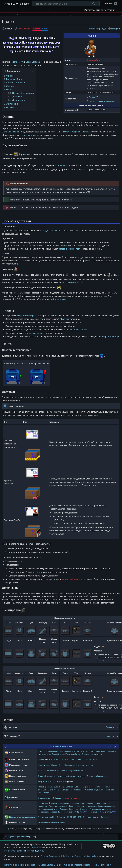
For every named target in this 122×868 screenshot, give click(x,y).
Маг (110, 802)
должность (18, 62)
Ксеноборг (43, 805)
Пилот (72, 759)
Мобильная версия (102, 864)
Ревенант (64, 808)
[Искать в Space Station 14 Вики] (66, 4)
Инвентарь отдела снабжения (102, 101)
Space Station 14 (34, 62)
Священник (67, 789)
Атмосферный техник (66, 775)
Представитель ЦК (47, 816)
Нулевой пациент (94, 802)
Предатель (43, 802)
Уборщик (42, 789)
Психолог (80, 764)
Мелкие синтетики (72, 797)
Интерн (89, 764)
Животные (43, 822)
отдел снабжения (34, 333)
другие (40, 850)
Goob (45, 29)
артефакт (81, 169)
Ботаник (70, 786)
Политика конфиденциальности (20, 864)
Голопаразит (91, 805)
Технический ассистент (97, 775)
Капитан (42, 751)
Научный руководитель (49, 770)
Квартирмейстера (26, 316)
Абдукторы (107, 811)
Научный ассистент (77, 770)
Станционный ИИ (46, 797)
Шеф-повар (59, 786)
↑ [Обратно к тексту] (8, 828)
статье (73, 125)
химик (64, 245)
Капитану (66, 319)
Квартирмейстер (80, 132)
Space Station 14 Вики (17, 4)
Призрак (53, 822)
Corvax (37, 29)
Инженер (81, 775)
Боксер (107, 786)
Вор (105, 802)
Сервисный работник (92, 786)
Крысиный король (106, 805)
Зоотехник (78, 789)
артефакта (63, 165)
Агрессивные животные (100, 808)
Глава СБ (42, 759)
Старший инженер (98, 751)
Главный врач (58, 754)
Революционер (78, 802)
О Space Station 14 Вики (50, 864)
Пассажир (109, 789)
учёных (34, 169)
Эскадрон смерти (91, 816)
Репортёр (89, 789)
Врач (61, 764)
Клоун (47, 792)
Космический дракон (79, 808)
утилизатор (64, 132)
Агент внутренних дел (92, 754)
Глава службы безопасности (76, 751)
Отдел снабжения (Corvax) (25, 836)
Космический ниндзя (47, 811)
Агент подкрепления (58, 805)
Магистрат (105, 816)
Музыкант (99, 789)
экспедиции (30, 135)
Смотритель (53, 759)
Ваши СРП (94, 97)
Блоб (70, 811)
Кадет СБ (93, 759)
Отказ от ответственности (77, 864)
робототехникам (58, 299)
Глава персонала (54, 751)
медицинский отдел (70, 249)
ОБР (79, 816)
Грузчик (70, 781)
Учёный (64, 770)
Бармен (78, 786)
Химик (54, 764)
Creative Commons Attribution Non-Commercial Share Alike (69, 855)
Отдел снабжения (95, 60)
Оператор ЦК (62, 816)
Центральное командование (22, 816)
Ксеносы (62, 811)
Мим (40, 792)
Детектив (64, 759)
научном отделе (76, 282)
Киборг (59, 797)
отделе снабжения (13, 132)
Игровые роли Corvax (61, 746)
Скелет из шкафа (77, 805)
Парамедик (69, 764)
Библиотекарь (54, 789)
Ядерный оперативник (59, 802)
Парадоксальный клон (48, 808)
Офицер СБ (82, 759)
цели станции (80, 330)
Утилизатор (60, 781)
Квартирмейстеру (111, 336)
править (101, 660)
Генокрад (93, 811)
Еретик (80, 811)
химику (98, 249)
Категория (9, 836)
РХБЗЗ (73, 816)
